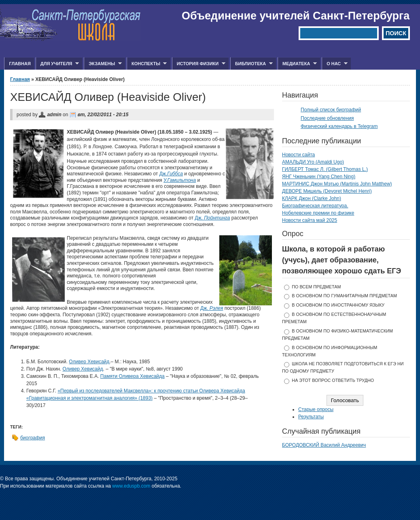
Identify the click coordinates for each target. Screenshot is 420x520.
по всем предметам (316, 287)
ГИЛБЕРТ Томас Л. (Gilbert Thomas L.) (325, 169)
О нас (335, 64)
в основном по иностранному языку (338, 305)
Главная (20, 64)
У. (180, 180)
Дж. (171, 174)
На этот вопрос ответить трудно (333, 380)
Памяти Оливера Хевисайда (133, 376)
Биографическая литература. (315, 206)
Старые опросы (316, 409)
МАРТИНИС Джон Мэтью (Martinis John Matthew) (337, 184)
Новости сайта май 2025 (310, 220)
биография (33, 438)
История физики (199, 64)
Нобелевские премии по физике (318, 213)
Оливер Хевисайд (89, 362)
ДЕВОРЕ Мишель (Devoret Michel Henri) (327, 191)
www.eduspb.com (131, 486)
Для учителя (57, 64)
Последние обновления (327, 118)
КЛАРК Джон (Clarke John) (312, 198)
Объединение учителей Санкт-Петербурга (296, 16)
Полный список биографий (331, 110)
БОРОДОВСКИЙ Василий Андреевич (324, 445)
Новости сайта (298, 155)
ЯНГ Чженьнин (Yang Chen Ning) (319, 177)
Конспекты (147, 64)
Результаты (311, 417)
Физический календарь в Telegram (339, 126)
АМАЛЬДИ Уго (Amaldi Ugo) (313, 162)
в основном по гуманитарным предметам (344, 296)
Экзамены (103, 64)
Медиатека (297, 64)
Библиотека (251, 64)
